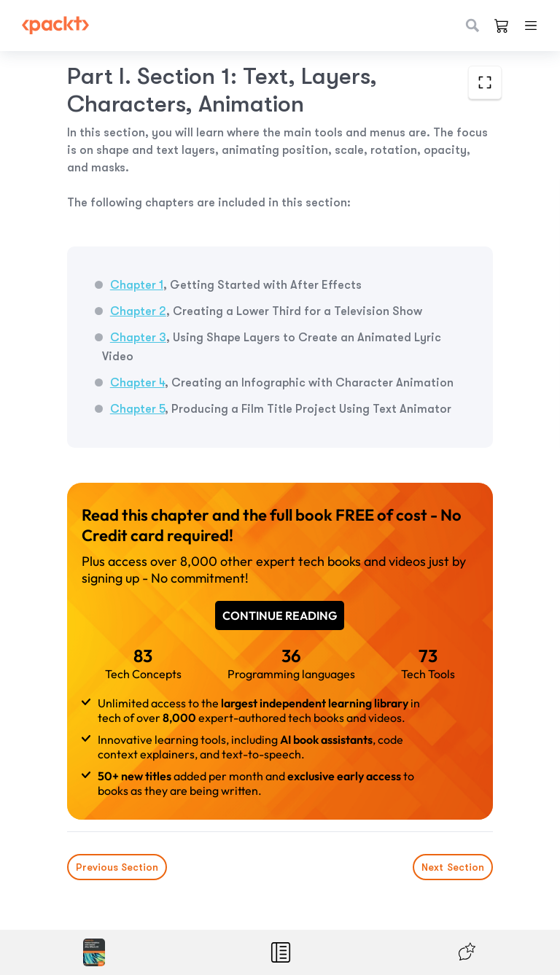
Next (453, 867)
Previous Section (117, 867)
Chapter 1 (137, 285)
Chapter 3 (138, 338)
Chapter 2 (138, 311)
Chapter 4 (137, 383)
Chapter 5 (137, 409)
